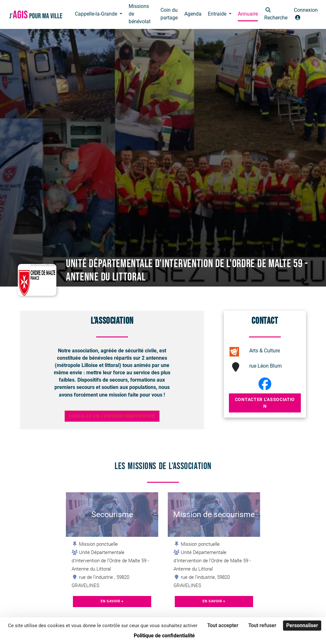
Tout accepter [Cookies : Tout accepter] (223, 625)
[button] (276, 14)
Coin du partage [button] (169, 14)
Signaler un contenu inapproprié (112, 416)
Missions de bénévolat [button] (140, 14)
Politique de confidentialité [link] (164, 636)
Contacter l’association (265, 403)
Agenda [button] (193, 14)
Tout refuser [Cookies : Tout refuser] (262, 625)
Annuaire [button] (248, 14)
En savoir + (112, 601)
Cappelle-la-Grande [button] (97, 14)
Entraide (218, 14)
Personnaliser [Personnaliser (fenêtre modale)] (302, 625)
